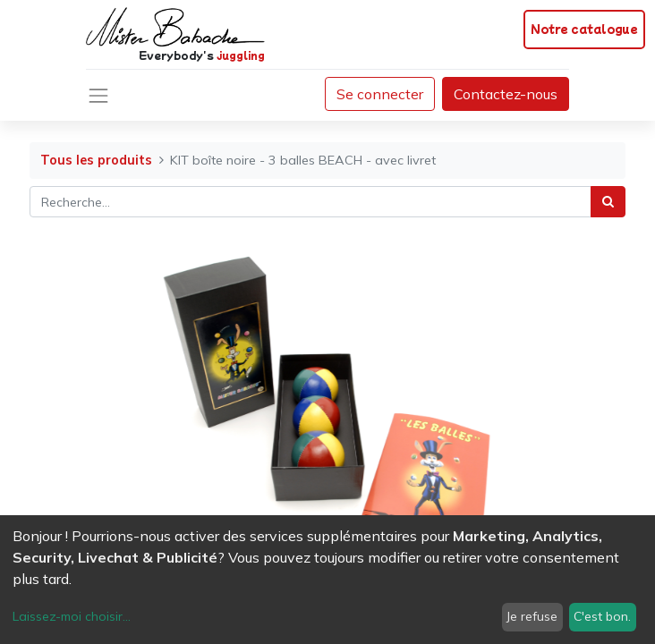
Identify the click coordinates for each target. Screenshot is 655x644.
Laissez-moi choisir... (72, 616)
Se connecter (380, 94)
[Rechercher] (608, 202)
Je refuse (532, 616)
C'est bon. (602, 616)
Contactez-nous (506, 94)
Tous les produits (96, 160)
